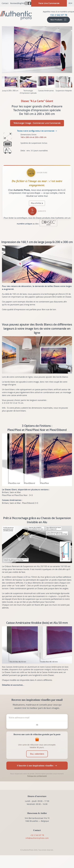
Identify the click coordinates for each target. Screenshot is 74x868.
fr (70, 3)
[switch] (37, 754)
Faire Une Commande (49, 3)
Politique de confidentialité (37, 776)
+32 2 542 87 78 (37, 835)
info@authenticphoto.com (37, 838)
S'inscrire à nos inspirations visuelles (37, 766)
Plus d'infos (36, 203)
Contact (5, 3)
